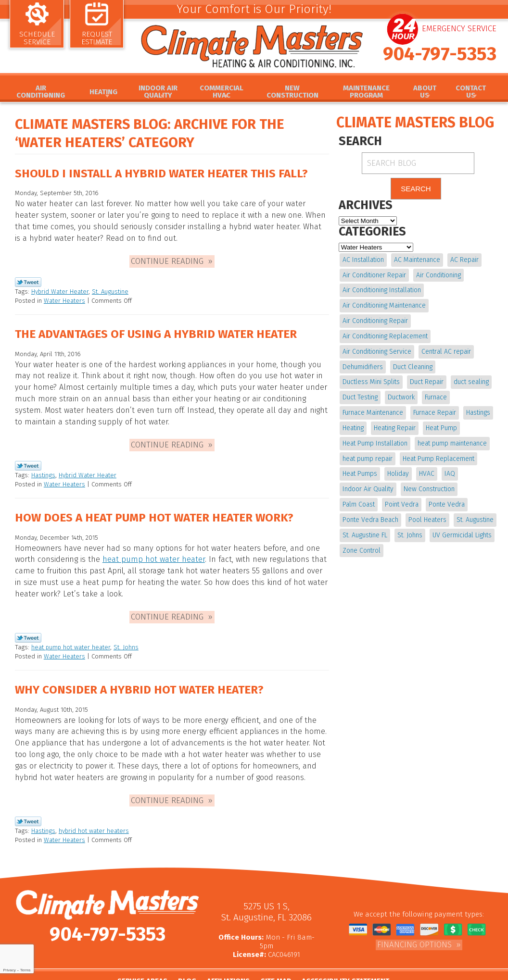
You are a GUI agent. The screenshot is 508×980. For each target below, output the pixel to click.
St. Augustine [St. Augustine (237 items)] (474, 509)
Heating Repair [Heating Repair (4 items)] (394, 421)
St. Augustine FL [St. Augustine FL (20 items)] (365, 523)
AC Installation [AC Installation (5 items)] (363, 260)
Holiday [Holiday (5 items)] (398, 465)
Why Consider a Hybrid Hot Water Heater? (143, 672)
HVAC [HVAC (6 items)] (426, 465)
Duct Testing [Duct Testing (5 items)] (360, 392)
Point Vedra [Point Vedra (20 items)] (401, 494)
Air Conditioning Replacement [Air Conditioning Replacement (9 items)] (385, 333)
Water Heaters (64, 297)
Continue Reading (167, 259)
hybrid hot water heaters (94, 806)
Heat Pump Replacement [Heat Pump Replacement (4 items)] (438, 450)
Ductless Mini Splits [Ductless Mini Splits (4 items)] (371, 377)
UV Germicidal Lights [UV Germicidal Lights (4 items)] (461, 523)
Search (416, 190)
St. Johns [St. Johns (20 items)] (409, 523)
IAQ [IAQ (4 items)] (448, 465)
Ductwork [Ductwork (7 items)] (401, 392)
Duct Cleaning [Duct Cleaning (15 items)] (412, 363)
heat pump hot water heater (150, 548)
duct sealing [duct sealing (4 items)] (470, 377)
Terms (25, 970)
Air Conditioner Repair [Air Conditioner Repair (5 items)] (374, 275)
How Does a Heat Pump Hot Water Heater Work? (159, 506)
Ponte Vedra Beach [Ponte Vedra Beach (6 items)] (370, 509)
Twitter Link (28, 280)
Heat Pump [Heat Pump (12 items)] (440, 421)
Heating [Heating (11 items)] (353, 421)
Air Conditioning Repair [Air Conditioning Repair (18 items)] (375, 319)
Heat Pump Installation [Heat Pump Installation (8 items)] (375, 436)
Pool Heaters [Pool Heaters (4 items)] (427, 509)
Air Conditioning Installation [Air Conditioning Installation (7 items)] (382, 290)
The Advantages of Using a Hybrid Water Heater (160, 330)
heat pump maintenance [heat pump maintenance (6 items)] (452, 436)
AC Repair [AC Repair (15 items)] (464, 260)
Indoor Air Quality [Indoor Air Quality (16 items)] (368, 479)
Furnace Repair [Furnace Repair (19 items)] (434, 406)
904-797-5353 (439, 61)
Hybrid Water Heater (60, 289)
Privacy (9, 970)
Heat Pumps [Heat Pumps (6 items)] (360, 465)
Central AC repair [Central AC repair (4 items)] (446, 348)
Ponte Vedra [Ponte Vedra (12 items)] (446, 494)
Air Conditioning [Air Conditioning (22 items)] (438, 275)
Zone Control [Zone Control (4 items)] (362, 538)
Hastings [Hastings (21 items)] (477, 406)
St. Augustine (110, 289)
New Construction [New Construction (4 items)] (429, 479)
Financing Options (414, 918)
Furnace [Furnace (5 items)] (435, 392)
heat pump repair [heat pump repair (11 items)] (368, 450)
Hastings (43, 465)
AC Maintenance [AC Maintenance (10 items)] (417, 260)
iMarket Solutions (292, 973)
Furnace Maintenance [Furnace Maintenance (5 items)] (373, 406)
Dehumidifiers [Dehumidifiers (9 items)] (363, 363)
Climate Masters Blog (415, 123)
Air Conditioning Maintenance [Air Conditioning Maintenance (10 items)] (384, 304)
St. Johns (126, 630)
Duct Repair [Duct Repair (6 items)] (426, 377)
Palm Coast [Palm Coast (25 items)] (359, 494)
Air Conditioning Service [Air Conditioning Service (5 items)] (377, 348)
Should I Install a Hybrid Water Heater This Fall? (166, 175)
